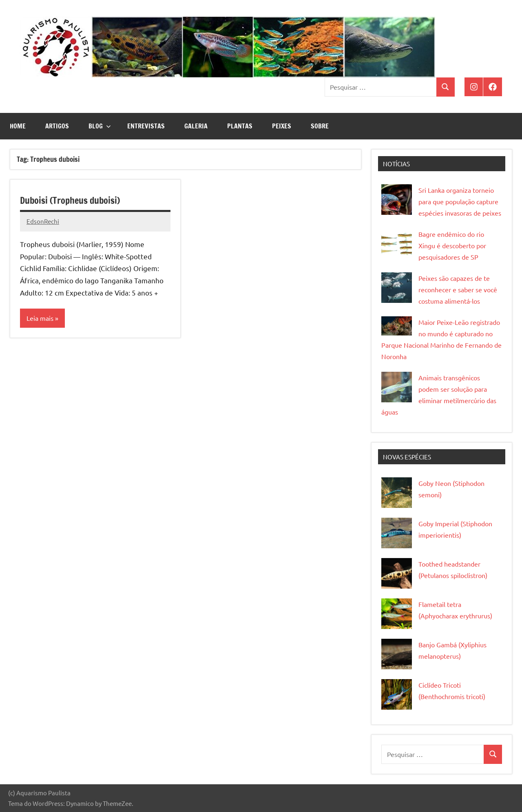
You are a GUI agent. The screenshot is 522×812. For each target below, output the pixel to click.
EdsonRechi (43, 221)
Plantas (240, 126)
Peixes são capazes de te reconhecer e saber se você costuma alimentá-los (458, 289)
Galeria (196, 126)
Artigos (57, 126)
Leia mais (40, 318)
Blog (100, 126)
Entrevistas (146, 126)
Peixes (282, 126)
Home (18, 126)
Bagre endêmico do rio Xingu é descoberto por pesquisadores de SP (452, 245)
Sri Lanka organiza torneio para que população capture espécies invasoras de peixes (460, 201)
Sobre (320, 126)
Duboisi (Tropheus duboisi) (70, 200)
